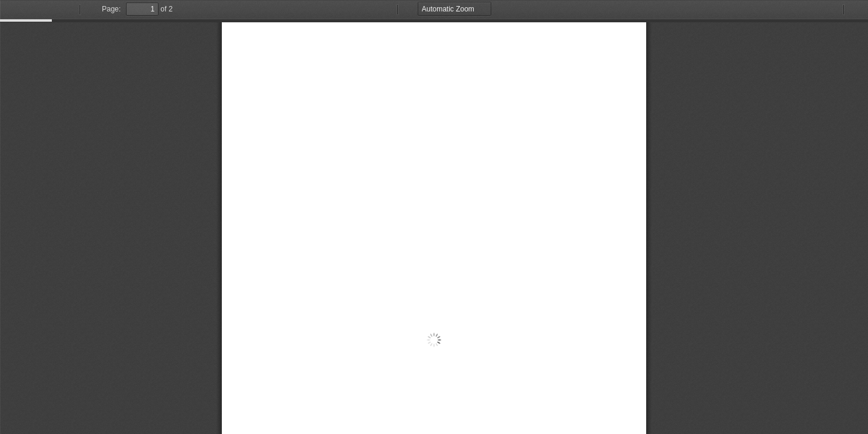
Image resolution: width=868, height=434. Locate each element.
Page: (111, 9)
